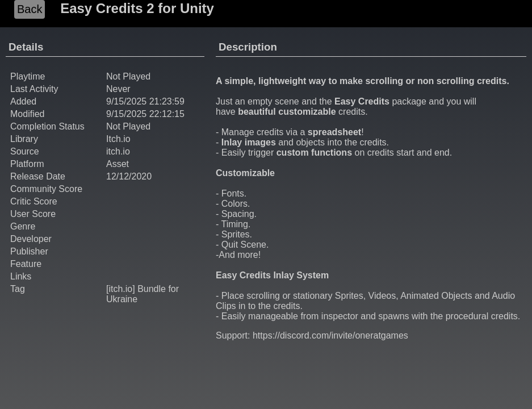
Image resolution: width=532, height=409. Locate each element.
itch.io (118, 151)
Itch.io (118, 139)
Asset (118, 164)
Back (30, 9)
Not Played (128, 126)
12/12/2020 (129, 176)
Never (118, 89)
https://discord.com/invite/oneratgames (330, 335)
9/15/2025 (126, 101)
